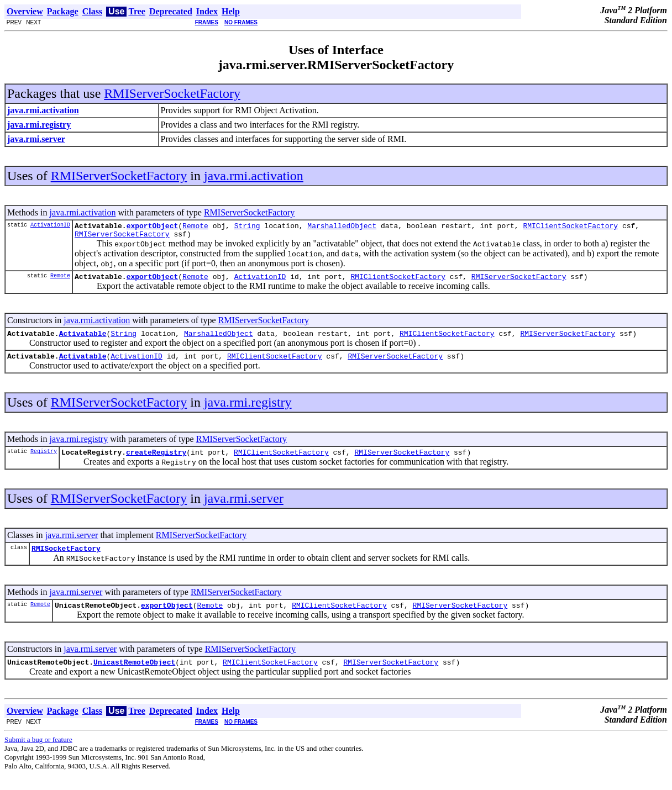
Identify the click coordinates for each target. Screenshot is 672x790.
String (247, 227)
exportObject (153, 227)
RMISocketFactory (66, 560)
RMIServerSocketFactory (172, 93)
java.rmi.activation (254, 176)
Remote (195, 227)
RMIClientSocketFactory (570, 227)
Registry (44, 461)
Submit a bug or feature (38, 754)
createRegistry (156, 462)
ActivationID (50, 226)
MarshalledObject (342, 227)
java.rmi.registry (248, 410)
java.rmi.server (244, 508)
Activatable (83, 340)
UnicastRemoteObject (134, 677)
